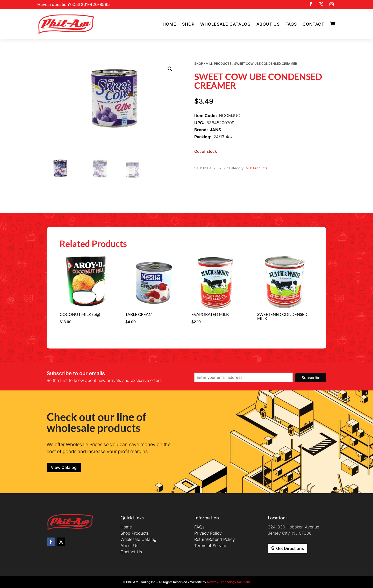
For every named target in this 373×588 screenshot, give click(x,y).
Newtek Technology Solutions (229, 582)
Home (170, 24)
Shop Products (135, 533)
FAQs (291, 24)
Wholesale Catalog (225, 24)
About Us (268, 24)
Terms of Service (211, 546)
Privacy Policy (208, 533)
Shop (188, 24)
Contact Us (131, 552)
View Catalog (64, 467)
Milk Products (219, 64)
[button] (170, 69)
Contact (313, 24)
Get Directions (290, 548)
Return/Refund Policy (215, 539)
